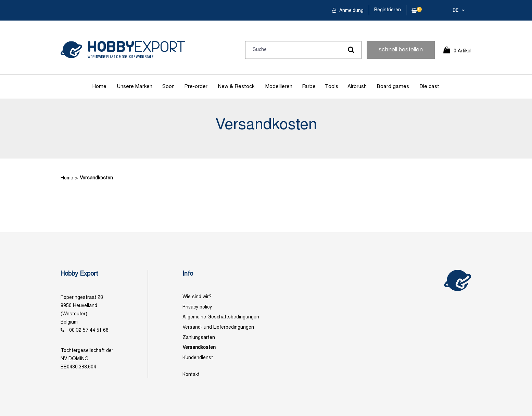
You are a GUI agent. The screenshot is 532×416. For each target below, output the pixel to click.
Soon (168, 87)
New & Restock (236, 87)
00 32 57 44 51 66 (89, 331)
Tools (332, 87)
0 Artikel (463, 51)
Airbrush (357, 87)
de (455, 11)
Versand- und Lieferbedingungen (218, 327)
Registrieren (388, 10)
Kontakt (191, 375)
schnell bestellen (401, 50)
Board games (393, 87)
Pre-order (196, 87)
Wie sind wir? (197, 297)
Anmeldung (351, 11)
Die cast (429, 87)
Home (99, 87)
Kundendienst (198, 358)
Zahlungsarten (199, 338)
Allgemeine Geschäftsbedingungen (221, 317)
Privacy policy (197, 307)
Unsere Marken (135, 87)
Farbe (309, 87)
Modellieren (279, 87)
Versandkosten (96, 178)
